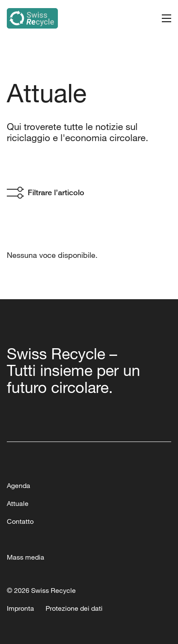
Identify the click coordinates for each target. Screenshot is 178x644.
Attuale (18, 503)
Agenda (19, 485)
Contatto (20, 521)
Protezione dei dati (74, 608)
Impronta (20, 608)
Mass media (26, 557)
